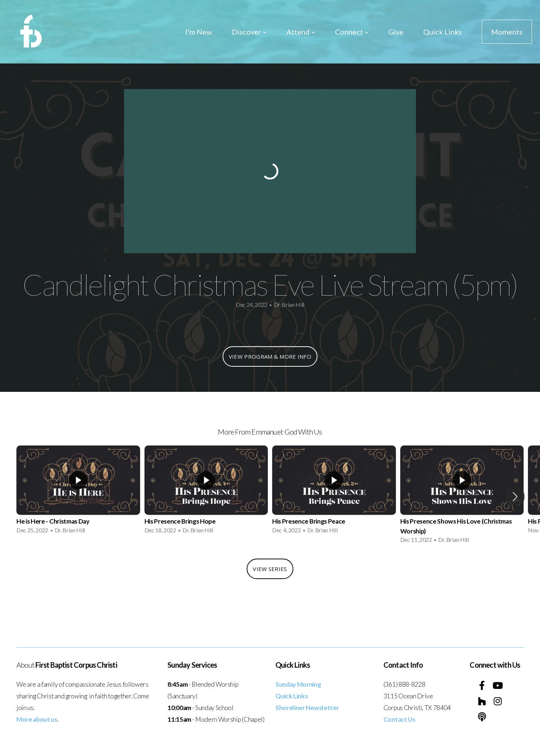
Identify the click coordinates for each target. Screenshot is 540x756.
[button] (515, 497)
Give (396, 32)
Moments (507, 32)
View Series (270, 569)
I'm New (199, 32)
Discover (249, 32)
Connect (352, 32)
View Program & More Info (270, 356)
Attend (301, 32)
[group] (78, 492)
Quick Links (443, 32)
